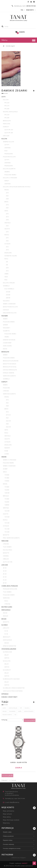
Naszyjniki (5, 316)
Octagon (7, 244)
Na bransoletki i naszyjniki (11, 679)
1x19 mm (7, 517)
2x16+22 (8, 415)
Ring (6, 280)
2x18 (7, 220)
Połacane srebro (8, 463)
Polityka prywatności (8, 836)
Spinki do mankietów (9, 646)
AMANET (25, 863)
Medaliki (6, 616)
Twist (6, 277)
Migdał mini (8, 253)
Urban (6, 274)
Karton (7, 658)
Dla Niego (5, 625)
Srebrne (7, 172)
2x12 (7, 247)
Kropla (7, 235)
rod (15, 715)
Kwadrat (7, 448)
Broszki (4, 619)
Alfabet (5, 469)
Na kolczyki (7, 661)
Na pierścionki (7, 652)
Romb (6, 451)
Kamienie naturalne (9, 340)
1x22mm (7, 490)
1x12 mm (7, 529)
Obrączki (6, 559)
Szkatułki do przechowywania (13, 691)
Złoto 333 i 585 (8, 562)
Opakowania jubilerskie (9, 649)
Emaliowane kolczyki (10, 313)
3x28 (7, 406)
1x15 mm (7, 523)
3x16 (7, 400)
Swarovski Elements (9, 376)
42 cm (5, 571)
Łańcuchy (6, 628)
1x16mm (7, 487)
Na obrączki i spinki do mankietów (14, 688)
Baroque (6, 496)
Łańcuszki (6, 136)
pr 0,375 (7, 106)
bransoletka (12, 711)
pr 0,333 (7, 103)
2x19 (7, 232)
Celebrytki (6, 331)
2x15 (7, 238)
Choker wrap (7, 343)
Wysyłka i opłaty (7, 832)
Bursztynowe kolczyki (10, 307)
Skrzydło (7, 223)
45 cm (5, 574)
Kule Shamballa (9, 289)
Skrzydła (6, 508)
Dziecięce (6, 310)
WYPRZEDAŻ (5, 694)
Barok (6, 202)
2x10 (7, 214)
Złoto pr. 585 (9, 133)
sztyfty (20, 711)
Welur (6, 655)
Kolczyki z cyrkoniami (10, 178)
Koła (6, 151)
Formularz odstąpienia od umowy (12, 848)
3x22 (7, 403)
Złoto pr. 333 (9, 130)
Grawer (5, 325)
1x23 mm (7, 511)
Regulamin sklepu (8, 840)
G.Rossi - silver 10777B (19, 762)
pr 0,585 (7, 109)
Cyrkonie (6, 391)
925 (21, 708)
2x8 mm (8, 298)
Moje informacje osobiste (11, 820)
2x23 (7, 226)
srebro (4, 708)
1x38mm (7, 505)
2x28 (7, 199)
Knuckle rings (7, 550)
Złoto (4, 97)
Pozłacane (6, 388)
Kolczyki (6, 100)
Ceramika (6, 556)
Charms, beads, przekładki (10, 586)
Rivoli (6, 259)
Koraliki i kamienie (9, 373)
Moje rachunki (7, 814)
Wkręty (7, 181)
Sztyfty (7, 145)
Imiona (5, 349)
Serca (5, 472)
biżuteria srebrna (7, 715)
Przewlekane (9, 154)
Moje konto (8, 807)
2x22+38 (8, 427)
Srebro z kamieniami (9, 304)
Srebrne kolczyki (8, 142)
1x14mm (7, 478)
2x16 (7, 193)
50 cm (5, 577)
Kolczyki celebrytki (9, 169)
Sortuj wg (4, 720)
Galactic (7, 229)
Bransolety (7, 637)
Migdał (7, 190)
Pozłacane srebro (10, 175)
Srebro (5, 319)
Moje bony (6, 823)
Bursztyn (6, 535)
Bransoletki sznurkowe (11, 361)
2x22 (7, 196)
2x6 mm (8, 295)
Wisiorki (4, 457)
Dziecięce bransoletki (10, 370)
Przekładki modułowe (10, 589)
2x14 (7, 217)
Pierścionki (7, 124)
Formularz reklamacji (8, 844)
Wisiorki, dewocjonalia (10, 112)
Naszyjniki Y (7, 328)
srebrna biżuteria (29, 711)
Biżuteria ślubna (7, 607)
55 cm (5, 580)
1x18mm (7, 481)
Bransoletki (7, 121)
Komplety (6, 127)
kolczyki (5, 711)
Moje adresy (7, 817)
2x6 (7, 265)
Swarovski (6, 598)
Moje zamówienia (9, 811)
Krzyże (5, 613)
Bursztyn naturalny (10, 364)
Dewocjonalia (6, 610)
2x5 (7, 262)
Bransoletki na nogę (10, 367)
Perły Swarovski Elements (11, 538)
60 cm (5, 583)
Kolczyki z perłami (9, 283)
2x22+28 (8, 421)
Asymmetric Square (11, 256)
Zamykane (7, 148)
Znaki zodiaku (7, 346)
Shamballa (6, 286)
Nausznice (6, 301)
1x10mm (7, 475)
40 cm (5, 568)
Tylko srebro (7, 547)
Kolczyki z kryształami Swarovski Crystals (17, 187)
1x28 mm (7, 493)
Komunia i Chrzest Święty (9, 697)
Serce (6, 211)
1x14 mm (7, 532)
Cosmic (7, 454)
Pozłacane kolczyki (9, 157)
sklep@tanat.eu (14, 802)
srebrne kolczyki (13, 708)
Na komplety (7, 670)
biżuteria (27, 708)
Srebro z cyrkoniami (10, 460)
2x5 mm (8, 292)
